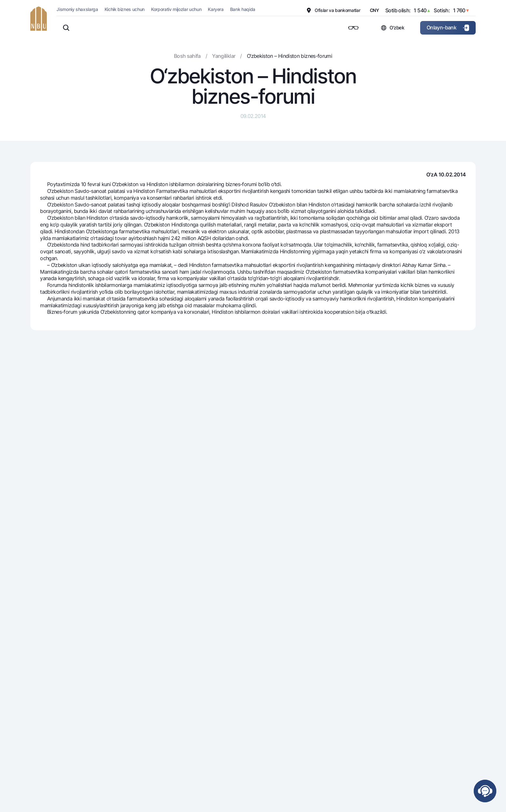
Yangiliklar (224, 56)
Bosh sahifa (187, 56)
